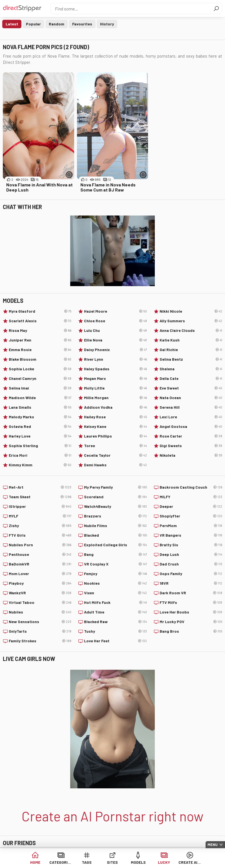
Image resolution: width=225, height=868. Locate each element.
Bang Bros (191, 631)
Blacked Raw (115, 622)
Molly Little (115, 388)
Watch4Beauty (115, 506)
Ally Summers (191, 321)
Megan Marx (115, 378)
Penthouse (40, 554)
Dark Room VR (191, 593)
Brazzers (115, 516)
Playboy (40, 583)
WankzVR (40, 593)
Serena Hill (191, 407)
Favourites (82, 24)
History (107, 24)
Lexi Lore (191, 417)
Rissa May (40, 330)
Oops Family (191, 574)
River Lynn (115, 359)
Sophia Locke (40, 369)
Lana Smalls (40, 407)
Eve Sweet (191, 388)
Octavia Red (40, 427)
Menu (213, 845)
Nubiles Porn (40, 545)
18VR (191, 583)
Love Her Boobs (191, 612)
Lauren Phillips (115, 436)
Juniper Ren (40, 340)
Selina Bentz (191, 359)
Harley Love (40, 436)
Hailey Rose (115, 417)
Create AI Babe (190, 862)
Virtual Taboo (40, 602)
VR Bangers (191, 535)
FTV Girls (40, 535)
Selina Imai (40, 388)
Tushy (115, 631)
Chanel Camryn (40, 378)
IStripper (40, 506)
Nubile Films (115, 526)
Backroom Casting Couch (191, 487)
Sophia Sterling (40, 446)
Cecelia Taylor (115, 455)
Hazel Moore (115, 311)
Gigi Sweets (191, 446)
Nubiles (40, 612)
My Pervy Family (115, 487)
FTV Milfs (191, 602)
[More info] (69, 175)
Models (138, 862)
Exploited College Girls (115, 545)
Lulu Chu (115, 330)
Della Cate (191, 378)
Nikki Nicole (191, 311)
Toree (115, 446)
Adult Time (115, 612)
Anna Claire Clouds (191, 330)
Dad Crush (191, 564)
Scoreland (115, 497)
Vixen (115, 593)
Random (57, 24)
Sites (112, 862)
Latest (12, 24)
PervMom (191, 526)
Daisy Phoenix (115, 350)
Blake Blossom (40, 359)
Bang (115, 554)
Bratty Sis (191, 545)
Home (35, 862)
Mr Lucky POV (191, 622)
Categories (61, 862)
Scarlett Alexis (40, 321)
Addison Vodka (115, 407)
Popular (33, 24)
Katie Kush (191, 340)
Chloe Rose (115, 321)
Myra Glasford (40, 311)
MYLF (40, 516)
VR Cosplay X (115, 564)
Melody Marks (40, 417)
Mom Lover (40, 574)
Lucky (164, 862)
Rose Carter (191, 436)
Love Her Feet (115, 641)
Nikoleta (191, 455)
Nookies (115, 583)
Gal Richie (191, 350)
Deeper (191, 506)
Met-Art (40, 487)
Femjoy (115, 574)
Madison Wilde (40, 398)
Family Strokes (40, 641)
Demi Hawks (115, 465)
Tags (87, 862)
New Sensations (40, 622)
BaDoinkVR (40, 564)
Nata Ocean (191, 398)
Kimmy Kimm (40, 465)
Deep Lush (191, 554)
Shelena (191, 369)
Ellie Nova (115, 340)
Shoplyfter (191, 516)
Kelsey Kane (115, 427)
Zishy (40, 526)
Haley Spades (115, 369)
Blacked (115, 535)
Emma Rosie (40, 350)
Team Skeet (40, 497)
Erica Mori (40, 455)
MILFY (191, 497)
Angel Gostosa (191, 427)
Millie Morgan (115, 398)
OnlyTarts (40, 631)
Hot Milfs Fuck (115, 602)
